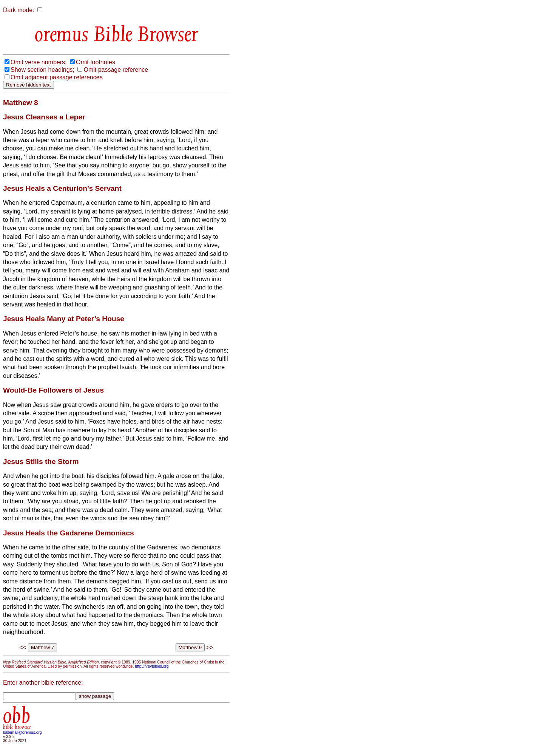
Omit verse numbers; (39, 62)
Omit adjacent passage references (57, 77)
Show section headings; (42, 70)
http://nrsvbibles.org (152, 666)
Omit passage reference (116, 70)
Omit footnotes (96, 62)
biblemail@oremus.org (22, 732)
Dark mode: (19, 10)
